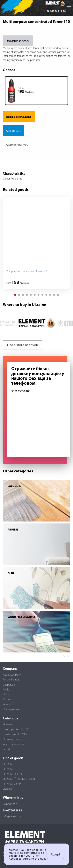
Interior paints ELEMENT (16, 729)
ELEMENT (8, 764)
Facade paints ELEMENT (16, 734)
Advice (7, 690)
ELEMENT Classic (12, 784)
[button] (15, 295)
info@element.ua (12, 817)
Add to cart (13, 131)
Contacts (8, 700)
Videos (7, 704)
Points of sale (10, 804)
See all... (7, 749)
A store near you (17, 144)
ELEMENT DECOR (12, 774)
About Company (12, 675)
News (6, 695)
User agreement (12, 710)
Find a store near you (22, 345)
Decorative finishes (13, 739)
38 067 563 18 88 (56, 12)
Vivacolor (8, 725)
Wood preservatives (13, 744)
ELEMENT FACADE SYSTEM (19, 779)
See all (67, 656)
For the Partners (11, 680)
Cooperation (10, 685)
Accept (55, 854)
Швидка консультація (18, 117)
